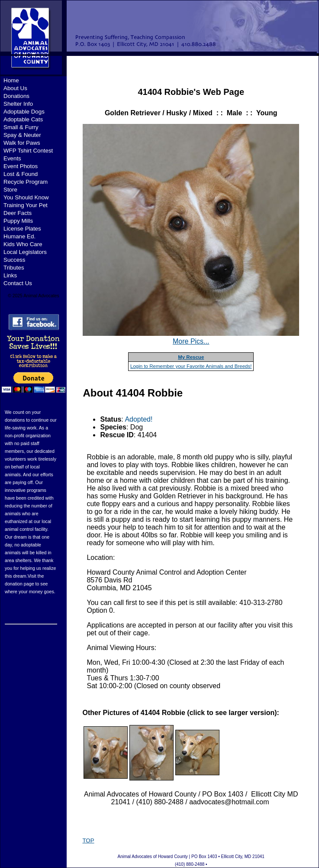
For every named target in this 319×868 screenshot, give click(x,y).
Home (11, 80)
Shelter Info (18, 104)
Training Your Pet (26, 205)
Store (10, 190)
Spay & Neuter (22, 135)
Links (10, 275)
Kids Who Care (23, 244)
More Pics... (191, 341)
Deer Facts (18, 213)
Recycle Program (26, 182)
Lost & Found (21, 174)
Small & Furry (21, 127)
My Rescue (191, 357)
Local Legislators (25, 252)
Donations (16, 96)
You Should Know (26, 197)
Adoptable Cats (23, 119)
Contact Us (18, 283)
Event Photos (21, 166)
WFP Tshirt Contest (28, 151)
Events (12, 158)
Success (14, 260)
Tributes (14, 268)
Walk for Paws (22, 143)
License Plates (22, 229)
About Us (15, 88)
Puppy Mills (18, 221)
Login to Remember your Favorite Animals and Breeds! (191, 366)
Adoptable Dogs (24, 112)
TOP (88, 840)
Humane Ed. (19, 236)
